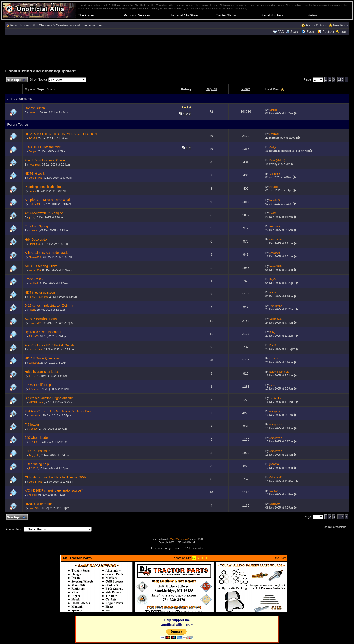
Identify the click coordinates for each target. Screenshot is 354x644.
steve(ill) (274, 187)
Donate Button (35, 108)
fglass (32, 310)
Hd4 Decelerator (36, 240)
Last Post (273, 89)
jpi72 (31, 217)
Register (328, 32)
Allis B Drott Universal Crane (45, 160)
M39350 (33, 429)
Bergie (32, 191)
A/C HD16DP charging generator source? (54, 490)
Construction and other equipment (80, 25)
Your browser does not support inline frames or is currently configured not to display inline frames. (177, 583)
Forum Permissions (336, 527)
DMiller (273, 110)
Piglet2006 (35, 244)
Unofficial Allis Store (184, 15)
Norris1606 (35, 270)
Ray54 (273, 279)
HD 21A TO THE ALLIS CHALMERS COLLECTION (61, 134)
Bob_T (273, 332)
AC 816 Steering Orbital (42, 266)
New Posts (341, 25)
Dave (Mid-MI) (277, 160)
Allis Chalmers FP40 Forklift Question (51, 345)
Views (246, 89)
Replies (211, 89)
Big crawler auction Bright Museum (49, 398)
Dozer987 (34, 508)
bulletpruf (34, 363)
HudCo (273, 213)
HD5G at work (35, 173)
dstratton (34, 112)
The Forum (86, 15)
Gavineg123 (35, 323)
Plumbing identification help (44, 187)
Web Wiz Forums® (180, 539)
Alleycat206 (35, 257)
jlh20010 (33, 468)
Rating (186, 89)
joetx (272, 385)
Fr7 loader (32, 425)
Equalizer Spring (36, 226)
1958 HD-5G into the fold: (43, 147)
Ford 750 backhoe (38, 451)
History (313, 15)
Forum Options (316, 25)
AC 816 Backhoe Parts (41, 319)
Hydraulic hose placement (43, 332)
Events (309, 32)
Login (344, 32)
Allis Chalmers (42, 25)
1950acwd (34, 389)
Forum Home (19, 25)
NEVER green (36, 402)
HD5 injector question (40, 292)
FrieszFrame (36, 350)
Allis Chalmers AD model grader (47, 253)
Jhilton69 (34, 336)
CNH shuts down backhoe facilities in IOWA (55, 477)
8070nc (33, 442)
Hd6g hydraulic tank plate (43, 372)
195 (341, 79)
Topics (30, 89)
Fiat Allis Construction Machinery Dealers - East (58, 411)
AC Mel (33, 138)
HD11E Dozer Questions (42, 358)
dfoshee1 (34, 231)
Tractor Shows (226, 15)
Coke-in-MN (35, 178)
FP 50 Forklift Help (38, 385)
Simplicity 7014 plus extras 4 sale (48, 200)
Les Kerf (33, 283)
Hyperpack (35, 165)
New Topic (16, 80)
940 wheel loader (37, 438)
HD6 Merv (275, 226)
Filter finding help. (37, 464)
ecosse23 (275, 253)
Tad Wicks (275, 398)
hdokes (33, 495)
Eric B (273, 292)
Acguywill (34, 455)
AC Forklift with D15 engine (44, 213)
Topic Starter (47, 89)
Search (293, 32)
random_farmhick (38, 297)
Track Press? (34, 279)
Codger (33, 151)
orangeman (276, 306)
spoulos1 (274, 134)
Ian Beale (275, 174)
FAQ (281, 32)
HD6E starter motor (38, 504)
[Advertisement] (177, 51)
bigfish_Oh (35, 204)
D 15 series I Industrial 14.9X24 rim (50, 306)
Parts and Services (137, 15)
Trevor (32, 376)
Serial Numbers (272, 15)
